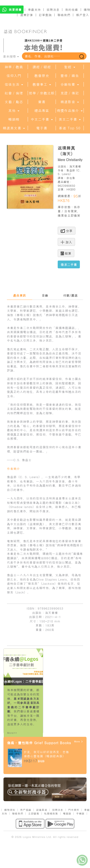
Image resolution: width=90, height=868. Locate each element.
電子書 (42, 128)
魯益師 (71, 170)
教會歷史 (42, 76)
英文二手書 (70, 119)
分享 (67, 231)
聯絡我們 (64, 15)
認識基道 (42, 810)
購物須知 (10, 810)
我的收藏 (72, 10)
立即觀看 (34, 813)
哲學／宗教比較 (42, 93)
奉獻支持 (34, 10)
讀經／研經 (42, 67)
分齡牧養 (70, 84)
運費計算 (27, 15)
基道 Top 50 (70, 128)
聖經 (70, 67)
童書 (42, 102)
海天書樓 (75, 166)
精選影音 (70, 102)
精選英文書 (14, 128)
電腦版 (67, 813)
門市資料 (74, 810)
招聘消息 (53, 10)
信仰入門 (14, 76)
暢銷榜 (14, 119)
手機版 (80, 813)
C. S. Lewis (69, 172)
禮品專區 (42, 111)
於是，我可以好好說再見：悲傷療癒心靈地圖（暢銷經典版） (46, 754)
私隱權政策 (51, 813)
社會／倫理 (14, 93)
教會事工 (42, 84)
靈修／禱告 (70, 76)
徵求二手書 (69, 264)
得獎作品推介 (70, 111)
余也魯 (71, 178)
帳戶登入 (83, 15)
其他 (14, 111)
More (79, 742)
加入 (66, 242)
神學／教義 (14, 67)
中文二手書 (42, 119)
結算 (66, 253)
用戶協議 (26, 810)
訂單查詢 (45, 15)
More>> (12, 733)
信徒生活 (14, 84)
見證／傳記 (70, 93)
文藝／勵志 (14, 102)
